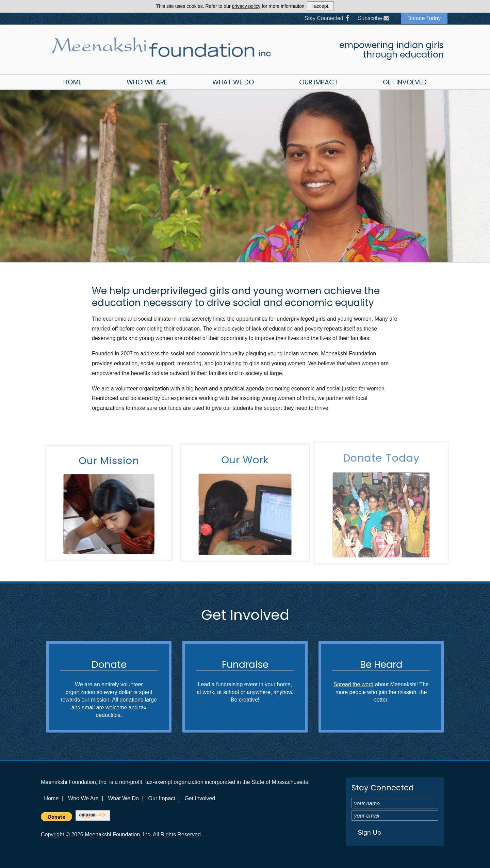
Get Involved (405, 82)
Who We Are (147, 82)
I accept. (320, 6)
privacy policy (246, 6)
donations (132, 700)
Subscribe (374, 18)
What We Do (233, 82)
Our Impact (318, 82)
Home (72, 82)
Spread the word (353, 684)
